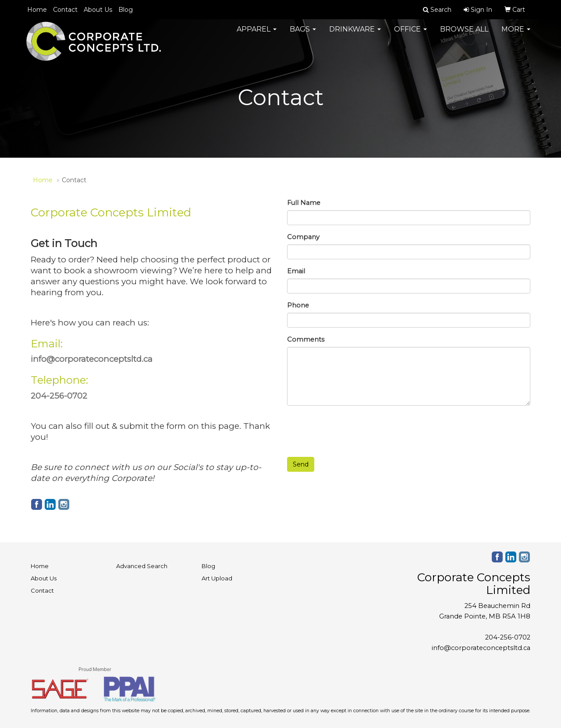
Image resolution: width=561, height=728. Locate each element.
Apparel (257, 35)
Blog (126, 10)
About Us (98, 10)
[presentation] (354, 429)
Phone (298, 305)
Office (410, 35)
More (516, 35)
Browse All (464, 35)
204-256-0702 (508, 637)
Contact (65, 10)
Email (296, 271)
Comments (306, 339)
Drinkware (355, 35)
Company (303, 237)
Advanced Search (142, 566)
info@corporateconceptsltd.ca (481, 648)
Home (37, 10)
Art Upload (217, 578)
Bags (303, 35)
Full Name (304, 203)
